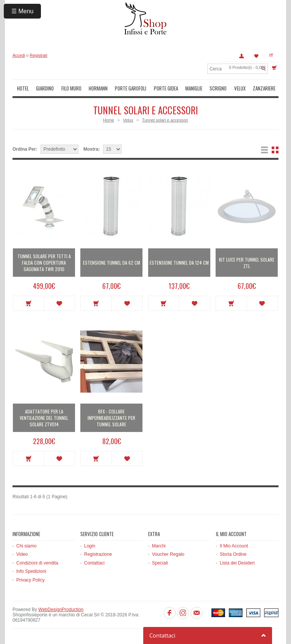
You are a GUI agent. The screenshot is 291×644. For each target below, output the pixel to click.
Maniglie (194, 88)
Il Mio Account (234, 546)
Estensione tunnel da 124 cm (179, 263)
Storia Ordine (233, 554)
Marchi (159, 546)
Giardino (45, 88)
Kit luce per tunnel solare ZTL (247, 263)
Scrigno (218, 88)
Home (109, 120)
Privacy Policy (31, 580)
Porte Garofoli (131, 88)
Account (241, 56)
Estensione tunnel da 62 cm (112, 263)
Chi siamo (26, 546)
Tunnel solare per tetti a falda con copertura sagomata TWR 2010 (44, 263)
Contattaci (94, 563)
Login (90, 546)
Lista (264, 150)
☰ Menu (22, 11)
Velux (240, 88)
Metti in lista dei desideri (60, 303)
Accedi (19, 55)
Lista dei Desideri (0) (257, 56)
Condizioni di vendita (37, 563)
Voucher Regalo (168, 554)
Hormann (98, 88)
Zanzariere (264, 88)
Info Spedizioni (31, 571)
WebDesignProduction (61, 610)
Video (22, 554)
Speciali (160, 563)
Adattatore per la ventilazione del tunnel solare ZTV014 (44, 418)
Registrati (38, 55)
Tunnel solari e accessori (165, 120)
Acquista (29, 303)
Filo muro (71, 88)
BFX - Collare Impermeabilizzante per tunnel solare (111, 418)
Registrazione (98, 554)
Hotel (23, 88)
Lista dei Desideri (237, 563)
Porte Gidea (166, 88)
